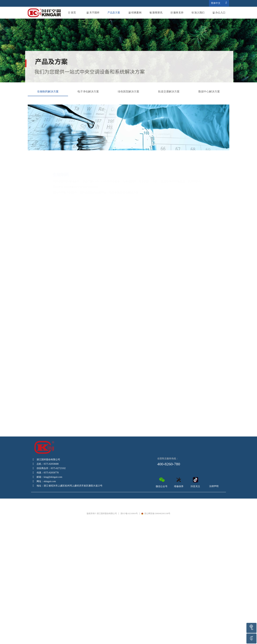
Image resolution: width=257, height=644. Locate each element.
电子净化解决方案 (88, 92)
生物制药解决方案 (48, 92)
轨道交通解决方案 (169, 92)
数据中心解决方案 (209, 92)
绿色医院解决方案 (128, 92)
